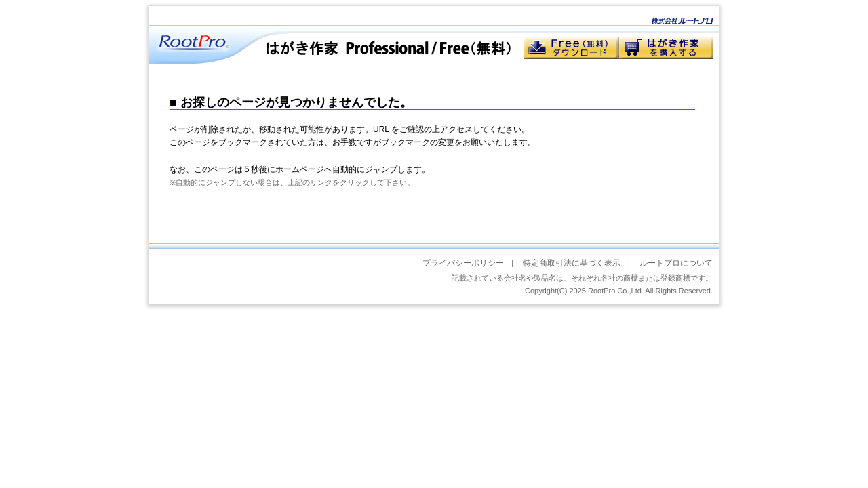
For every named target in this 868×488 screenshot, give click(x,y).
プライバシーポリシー (463, 263)
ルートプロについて (676, 263)
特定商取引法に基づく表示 (572, 263)
